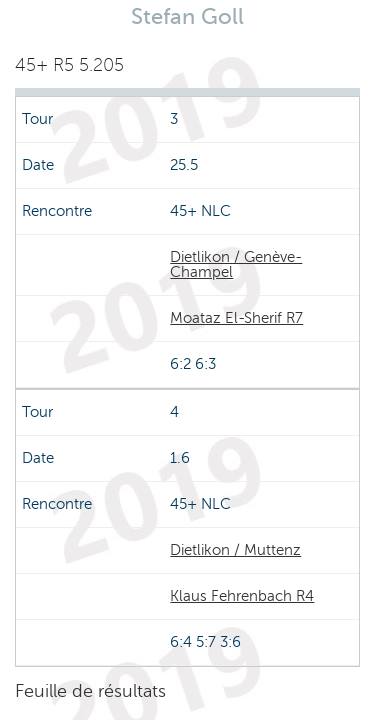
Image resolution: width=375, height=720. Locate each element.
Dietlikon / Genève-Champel (236, 264)
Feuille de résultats (90, 691)
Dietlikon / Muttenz (235, 550)
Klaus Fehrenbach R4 (242, 596)
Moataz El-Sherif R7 (236, 318)
